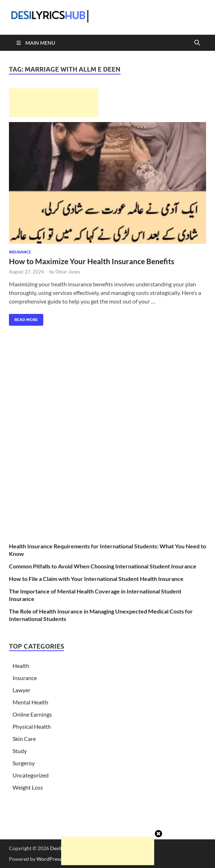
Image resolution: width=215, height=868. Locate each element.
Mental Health (30, 702)
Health (21, 666)
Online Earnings (32, 714)
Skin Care (24, 739)
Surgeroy (24, 763)
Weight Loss (28, 787)
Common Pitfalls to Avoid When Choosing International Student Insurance (103, 566)
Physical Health (32, 726)
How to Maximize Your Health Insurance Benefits (92, 261)
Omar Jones (68, 272)
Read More (23, 318)
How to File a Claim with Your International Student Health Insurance (96, 579)
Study (20, 751)
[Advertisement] (54, 103)
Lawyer (21, 690)
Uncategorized (31, 775)
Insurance (20, 252)
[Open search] (197, 43)
